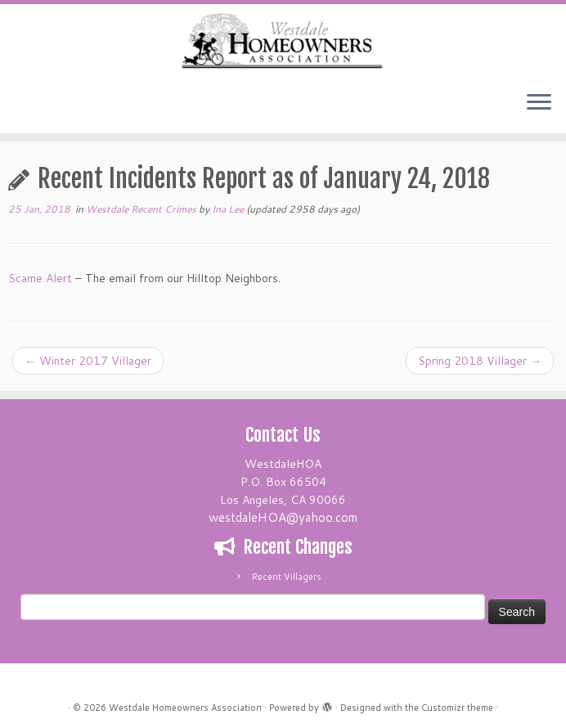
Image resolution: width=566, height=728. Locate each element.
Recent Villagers (287, 577)
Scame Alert (40, 278)
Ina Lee (228, 209)
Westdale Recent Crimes (142, 209)
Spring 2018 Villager (480, 361)
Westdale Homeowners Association (185, 708)
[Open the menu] (539, 104)
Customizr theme (457, 708)
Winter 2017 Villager (88, 361)
